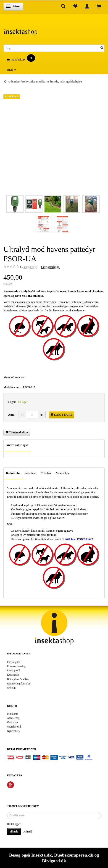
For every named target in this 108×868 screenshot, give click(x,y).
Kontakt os (13, 675)
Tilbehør (46, 473)
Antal (12, 415)
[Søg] (102, 48)
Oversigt (12, 688)
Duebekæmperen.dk (74, 855)
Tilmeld (14, 832)
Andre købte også (17, 445)
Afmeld (28, 832)
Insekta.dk (42, 855)
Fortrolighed (14, 662)
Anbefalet (31, 473)
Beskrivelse (13, 473)
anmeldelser (29, 267)
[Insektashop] (21, 31)
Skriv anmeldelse (50, 267)
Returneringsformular (19, 684)
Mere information (14, 377)
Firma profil (14, 671)
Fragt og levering (16, 666)
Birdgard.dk (54, 861)
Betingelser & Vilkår (18, 679)
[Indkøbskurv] (54, 60)
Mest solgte (63, 473)
